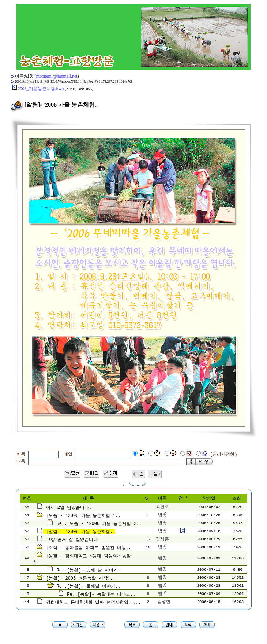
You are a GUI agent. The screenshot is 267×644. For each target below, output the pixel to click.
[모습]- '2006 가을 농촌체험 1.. (83, 516)
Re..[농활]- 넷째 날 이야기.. (90, 570)
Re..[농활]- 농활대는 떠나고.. (101, 595)
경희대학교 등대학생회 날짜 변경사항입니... (93, 603)
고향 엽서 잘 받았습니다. (73, 540)
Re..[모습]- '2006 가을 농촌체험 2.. (99, 524)
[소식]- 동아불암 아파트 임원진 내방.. (89, 548)
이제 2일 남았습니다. (69, 508)
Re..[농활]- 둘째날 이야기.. (88, 586)
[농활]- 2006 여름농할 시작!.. (81, 578)
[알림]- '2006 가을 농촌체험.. (81, 532)
